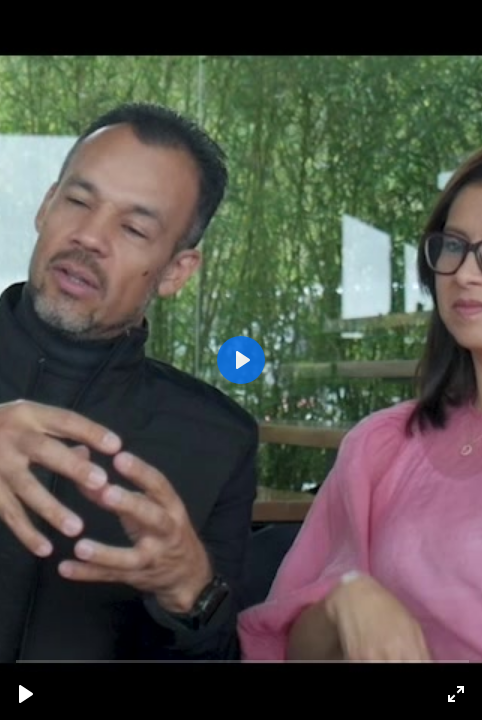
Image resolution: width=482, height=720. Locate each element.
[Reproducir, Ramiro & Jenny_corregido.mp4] (26, 694)
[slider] (243, 660)
